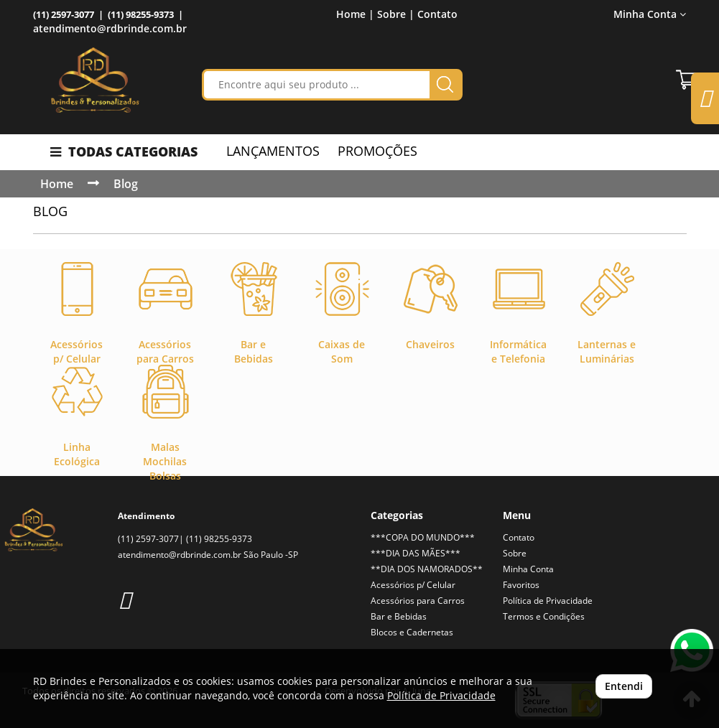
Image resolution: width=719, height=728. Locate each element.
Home (57, 184)
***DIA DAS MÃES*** (416, 553)
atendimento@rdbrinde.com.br (110, 28)
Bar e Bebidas (399, 616)
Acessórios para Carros (418, 601)
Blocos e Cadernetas (412, 632)
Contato (437, 14)
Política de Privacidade (548, 601)
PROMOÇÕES (377, 151)
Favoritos (521, 585)
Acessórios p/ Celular (413, 585)
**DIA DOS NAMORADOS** (427, 569)
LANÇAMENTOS (273, 151)
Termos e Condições (544, 616)
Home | (355, 14)
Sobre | (396, 14)
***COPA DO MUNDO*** (423, 537)
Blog (126, 184)
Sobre (515, 553)
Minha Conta (650, 14)
